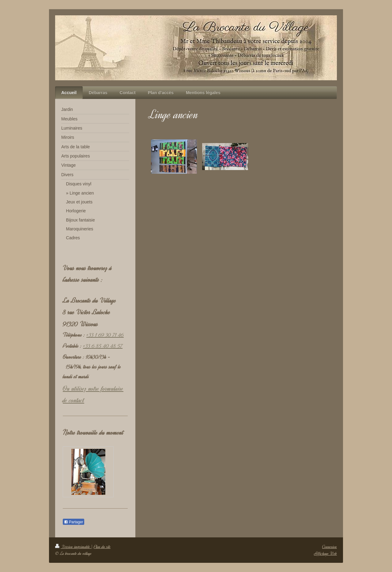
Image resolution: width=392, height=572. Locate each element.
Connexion (330, 547)
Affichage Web (325, 553)
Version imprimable (73, 547)
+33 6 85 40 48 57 (103, 346)
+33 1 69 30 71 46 (105, 335)
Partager (73, 522)
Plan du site (102, 547)
